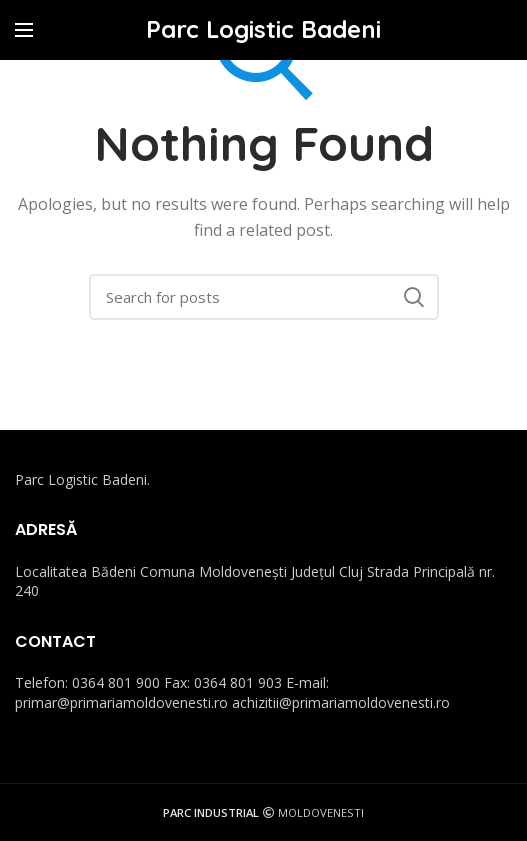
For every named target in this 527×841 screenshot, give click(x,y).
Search (414, 297)
